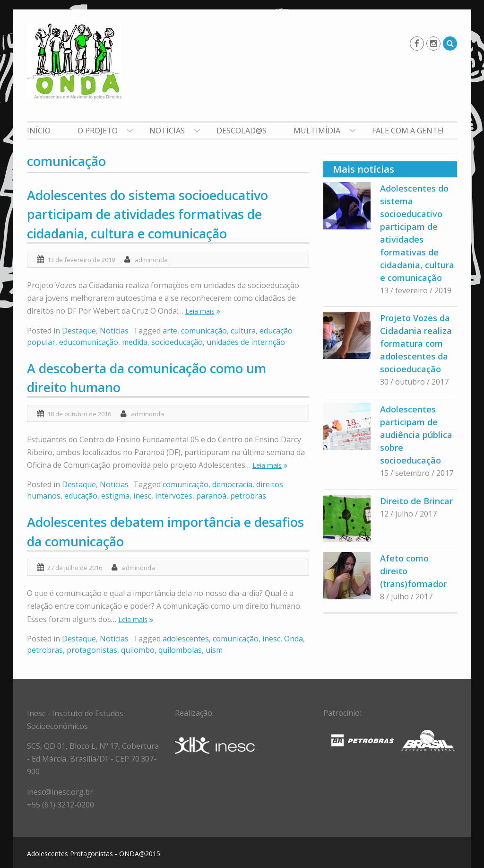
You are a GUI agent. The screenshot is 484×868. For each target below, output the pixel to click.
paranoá (211, 496)
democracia (232, 484)
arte (170, 331)
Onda (294, 639)
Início (39, 131)
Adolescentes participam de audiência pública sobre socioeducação (416, 435)
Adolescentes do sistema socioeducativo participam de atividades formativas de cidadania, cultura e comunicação (147, 214)
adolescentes (186, 639)
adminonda (151, 260)
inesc (142, 496)
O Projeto (98, 131)
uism (214, 650)
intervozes (174, 496)
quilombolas (180, 650)
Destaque (79, 331)
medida (135, 342)
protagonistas (92, 650)
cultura (243, 331)
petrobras (248, 496)
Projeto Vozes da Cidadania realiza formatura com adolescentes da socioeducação (416, 343)
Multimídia (317, 131)
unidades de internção (246, 342)
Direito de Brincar (416, 501)
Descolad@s (242, 131)
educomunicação (89, 342)
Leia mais (200, 311)
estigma (115, 496)
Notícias (167, 131)
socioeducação (177, 342)
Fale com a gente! (408, 131)
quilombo (138, 650)
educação (81, 496)
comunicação (204, 331)
